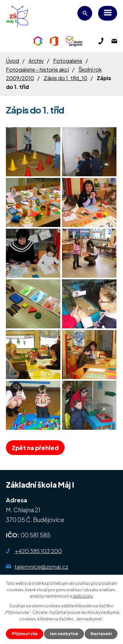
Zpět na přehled (35, 448)
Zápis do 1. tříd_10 (65, 78)
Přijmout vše (25, 634)
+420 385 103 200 (38, 551)
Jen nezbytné (64, 634)
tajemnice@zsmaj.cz (41, 566)
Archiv (36, 61)
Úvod (12, 61)
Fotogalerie (68, 61)
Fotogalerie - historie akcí (37, 70)
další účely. (83, 596)
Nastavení (101, 634)
